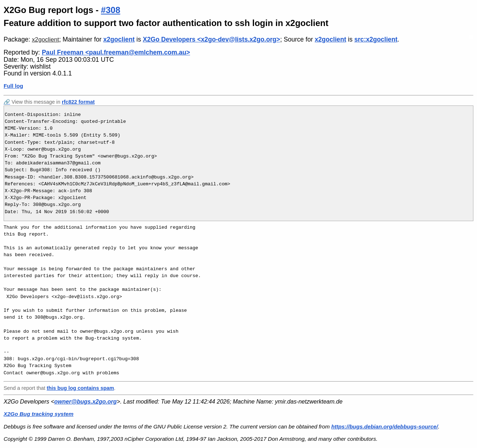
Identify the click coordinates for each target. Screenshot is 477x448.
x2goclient (45, 40)
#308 (110, 10)
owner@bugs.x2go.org (85, 402)
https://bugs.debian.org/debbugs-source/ (385, 427)
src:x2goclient (376, 39)
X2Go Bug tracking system (38, 414)
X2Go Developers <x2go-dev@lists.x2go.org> (211, 39)
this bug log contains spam (80, 388)
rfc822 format (78, 102)
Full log (13, 86)
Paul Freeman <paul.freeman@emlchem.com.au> (116, 52)
